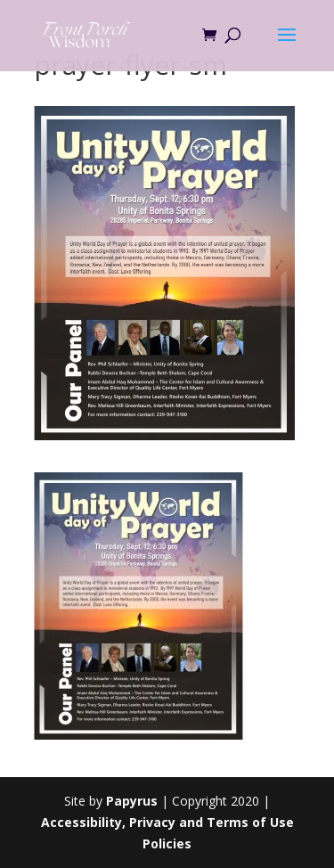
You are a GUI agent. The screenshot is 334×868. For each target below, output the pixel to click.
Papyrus (132, 801)
